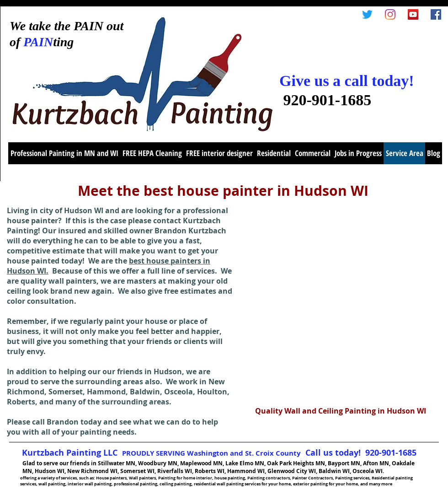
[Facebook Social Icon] (436, 14)
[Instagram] (390, 14)
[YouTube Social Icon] (413, 14)
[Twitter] (367, 14)
